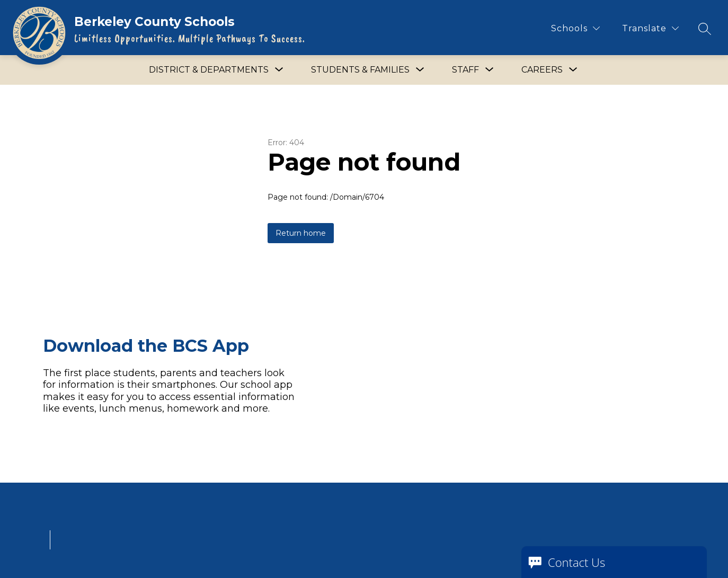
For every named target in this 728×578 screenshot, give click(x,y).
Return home (301, 233)
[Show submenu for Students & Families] (360, 70)
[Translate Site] (650, 28)
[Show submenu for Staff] (465, 70)
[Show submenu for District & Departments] (209, 70)
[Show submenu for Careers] (542, 70)
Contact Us (576, 562)
